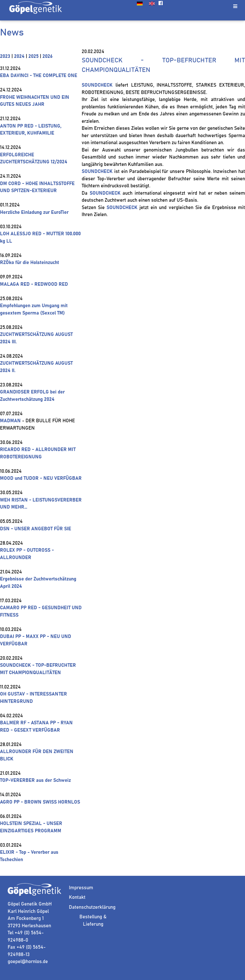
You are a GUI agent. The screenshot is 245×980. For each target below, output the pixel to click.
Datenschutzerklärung (92, 907)
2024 (19, 56)
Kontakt (77, 897)
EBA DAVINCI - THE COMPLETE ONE (39, 76)
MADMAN (10, 421)
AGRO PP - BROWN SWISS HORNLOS (40, 802)
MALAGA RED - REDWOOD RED (34, 284)
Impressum (81, 888)
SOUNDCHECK (97, 85)
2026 (48, 56)
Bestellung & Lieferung (93, 921)
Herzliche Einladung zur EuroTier (34, 212)
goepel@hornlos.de (28, 962)
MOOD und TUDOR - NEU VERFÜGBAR (41, 478)
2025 (33, 56)
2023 (5, 56)
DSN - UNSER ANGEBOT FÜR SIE (36, 529)
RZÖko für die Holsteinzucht (30, 263)
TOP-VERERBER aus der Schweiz (35, 780)
